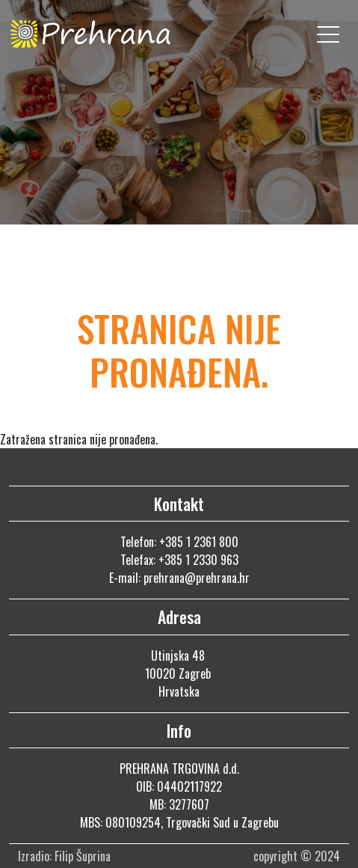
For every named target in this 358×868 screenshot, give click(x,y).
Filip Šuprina (84, 856)
